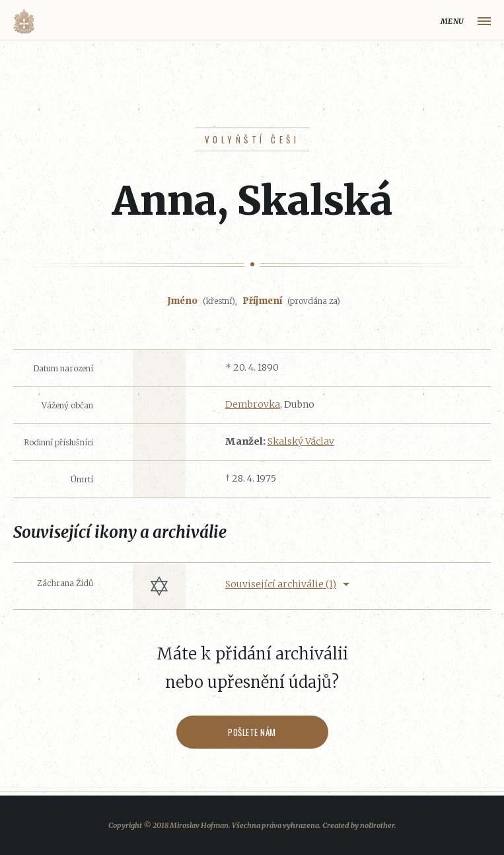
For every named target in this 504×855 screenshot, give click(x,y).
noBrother (377, 825)
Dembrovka (253, 404)
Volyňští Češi (252, 139)
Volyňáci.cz (24, 21)
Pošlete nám (252, 732)
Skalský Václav (301, 441)
